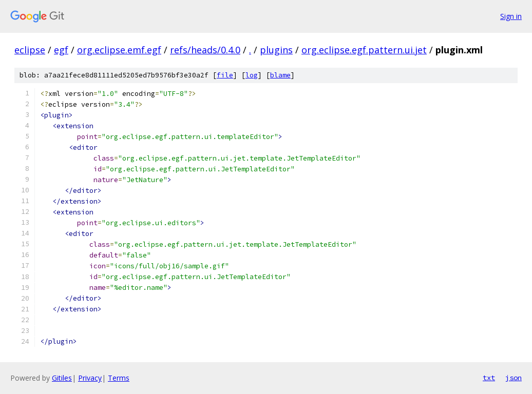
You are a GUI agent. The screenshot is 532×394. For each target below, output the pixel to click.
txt (489, 378)
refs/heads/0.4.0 (205, 50)
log (252, 75)
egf (61, 50)
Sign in (511, 16)
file (225, 75)
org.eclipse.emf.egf (119, 50)
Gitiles (62, 378)
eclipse (30, 50)
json (514, 378)
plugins (276, 50)
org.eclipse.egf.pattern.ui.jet (364, 50)
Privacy (90, 378)
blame (280, 75)
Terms (119, 378)
